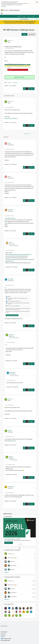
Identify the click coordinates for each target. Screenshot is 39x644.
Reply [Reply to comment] (32, 126)
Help (28, 16)
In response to (13, 246)
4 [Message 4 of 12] (9, 474)
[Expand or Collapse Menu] (2, 13)
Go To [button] (33, 16)
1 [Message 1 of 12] (8, 86)
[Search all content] (28, 19)
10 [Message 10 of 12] (10, 267)
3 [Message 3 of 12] (8, 445)
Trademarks (3, 636)
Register (19, 16)
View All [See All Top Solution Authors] (6, 572)
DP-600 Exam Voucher (11, 218)
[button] (34, 42)
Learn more (4, 6)
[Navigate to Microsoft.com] (5, 10)
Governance (15, 82)
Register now (31, 23)
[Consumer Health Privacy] (20, 640)
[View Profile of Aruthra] (9, 143)
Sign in (24, 16)
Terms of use (3, 634)
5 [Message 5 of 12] (8, 122)
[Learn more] (9, 543)
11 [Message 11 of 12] (9, 198)
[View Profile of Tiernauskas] (11, 335)
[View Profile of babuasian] (10, 430)
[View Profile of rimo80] (10, 242)
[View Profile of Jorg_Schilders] (11, 486)
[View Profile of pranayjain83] (10, 210)
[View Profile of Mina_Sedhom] (11, 279)
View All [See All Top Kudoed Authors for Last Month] (6, 599)
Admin (10, 82)
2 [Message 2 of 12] (8, 501)
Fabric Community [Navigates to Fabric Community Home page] (15, 10)
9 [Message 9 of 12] (8, 231)
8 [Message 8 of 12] (10, 387)
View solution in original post (11, 118)
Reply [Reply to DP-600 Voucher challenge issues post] (32, 89)
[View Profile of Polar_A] (9, 40)
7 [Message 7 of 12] (9, 361)
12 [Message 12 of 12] (9, 164)
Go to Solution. (21, 77)
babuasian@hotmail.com (10, 441)
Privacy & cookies (4, 632)
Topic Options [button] (31, 34)
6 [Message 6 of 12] (8, 323)
